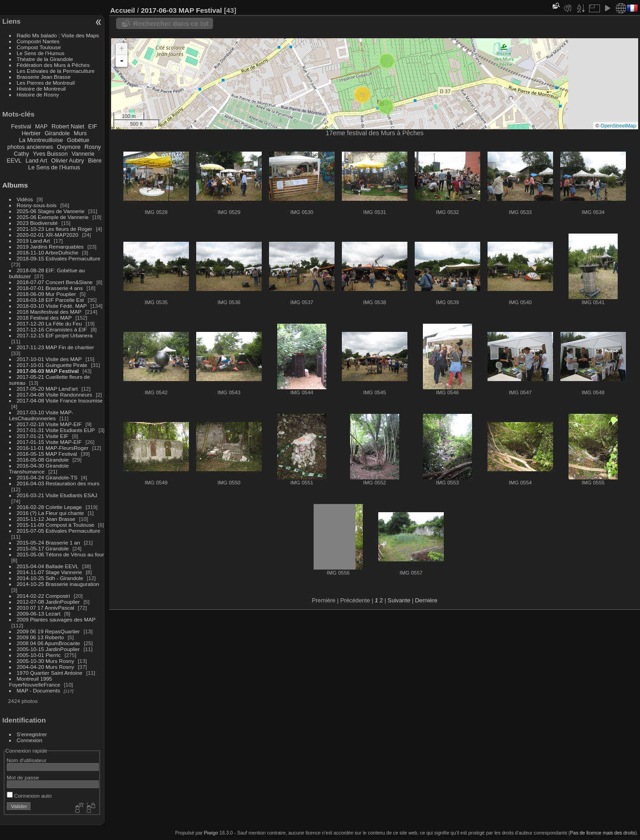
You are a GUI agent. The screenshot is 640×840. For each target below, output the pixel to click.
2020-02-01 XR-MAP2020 (48, 235)
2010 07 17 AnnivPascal (46, 608)
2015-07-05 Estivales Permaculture (59, 531)
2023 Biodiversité (37, 223)
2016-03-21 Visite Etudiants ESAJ (57, 495)
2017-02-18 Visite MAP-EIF (49, 424)
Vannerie (83, 154)
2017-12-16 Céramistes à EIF (52, 329)
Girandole (57, 133)
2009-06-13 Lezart (39, 613)
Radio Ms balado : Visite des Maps (58, 35)
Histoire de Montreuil (41, 89)
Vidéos (25, 199)
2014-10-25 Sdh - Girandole (50, 578)
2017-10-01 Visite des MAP (49, 359)
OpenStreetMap (618, 126)
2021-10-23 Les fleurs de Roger (55, 229)
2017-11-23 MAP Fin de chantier (56, 347)
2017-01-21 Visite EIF (43, 436)
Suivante (399, 600)
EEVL (14, 160)
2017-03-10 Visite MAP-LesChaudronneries (41, 415)
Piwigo (211, 833)
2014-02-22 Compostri (43, 596)
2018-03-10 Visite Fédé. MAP (52, 306)
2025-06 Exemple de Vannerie (53, 217)
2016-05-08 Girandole (43, 460)
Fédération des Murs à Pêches (53, 65)
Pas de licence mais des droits (602, 833)
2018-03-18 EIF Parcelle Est (51, 300)
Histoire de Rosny (38, 94)
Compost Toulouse (39, 47)
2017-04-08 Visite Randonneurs (55, 395)
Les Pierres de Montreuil (46, 83)
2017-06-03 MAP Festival (48, 371)
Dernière (426, 600)
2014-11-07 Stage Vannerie (50, 572)
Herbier (31, 133)
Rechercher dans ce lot (171, 23)
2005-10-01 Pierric (39, 655)
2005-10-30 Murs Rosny (46, 661)
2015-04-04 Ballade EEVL (48, 566)
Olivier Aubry (68, 160)
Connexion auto (29, 796)
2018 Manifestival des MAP (49, 312)
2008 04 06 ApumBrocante (48, 643)
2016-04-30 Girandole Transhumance (39, 468)
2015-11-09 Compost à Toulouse (56, 525)
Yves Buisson (50, 154)
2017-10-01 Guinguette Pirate (52, 365)
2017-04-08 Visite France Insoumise (60, 400)
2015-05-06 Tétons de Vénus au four (61, 554)
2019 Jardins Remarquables (50, 247)
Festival (21, 126)
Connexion (30, 740)
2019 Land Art (34, 241)
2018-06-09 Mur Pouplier (46, 294)
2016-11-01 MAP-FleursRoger (53, 448)
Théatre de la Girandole (45, 59)
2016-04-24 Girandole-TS (47, 477)
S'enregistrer (32, 734)
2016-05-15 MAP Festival (47, 454)
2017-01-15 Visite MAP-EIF (49, 442)
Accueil (123, 10)
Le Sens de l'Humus (41, 53)
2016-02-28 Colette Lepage (49, 507)
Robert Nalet (68, 126)
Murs (80, 133)
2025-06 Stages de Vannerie (51, 211)
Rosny (92, 147)
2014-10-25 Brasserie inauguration (58, 584)
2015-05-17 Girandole (43, 548)
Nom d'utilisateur (27, 760)
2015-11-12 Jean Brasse (46, 519)
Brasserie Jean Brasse (44, 77)
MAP (41, 126)
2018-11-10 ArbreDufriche (48, 252)
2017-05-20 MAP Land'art (47, 389)
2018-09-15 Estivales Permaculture (59, 258)
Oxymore (69, 147)
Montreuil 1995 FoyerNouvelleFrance (35, 682)
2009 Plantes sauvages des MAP (56, 619)
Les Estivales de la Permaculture (56, 71)
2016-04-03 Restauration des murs (58, 483)
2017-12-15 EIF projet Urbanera (55, 335)
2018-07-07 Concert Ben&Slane (55, 282)
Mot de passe (23, 777)
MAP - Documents (38, 690)
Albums (15, 185)
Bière (95, 160)
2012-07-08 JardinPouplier (48, 602)
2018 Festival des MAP (44, 318)
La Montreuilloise (41, 140)
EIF (93, 126)
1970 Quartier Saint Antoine (50, 673)
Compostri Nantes (38, 41)
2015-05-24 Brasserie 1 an (48, 542)
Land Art (36, 160)
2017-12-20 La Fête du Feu (49, 323)
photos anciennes (30, 147)
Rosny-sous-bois (37, 205)
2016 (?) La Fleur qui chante (51, 513)
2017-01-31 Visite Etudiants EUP (56, 430)
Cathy (21, 154)
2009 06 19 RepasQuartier (48, 631)
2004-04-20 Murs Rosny (46, 667)
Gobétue (78, 140)
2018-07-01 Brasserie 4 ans (50, 288)
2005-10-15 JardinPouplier (48, 649)
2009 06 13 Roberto (41, 637)
